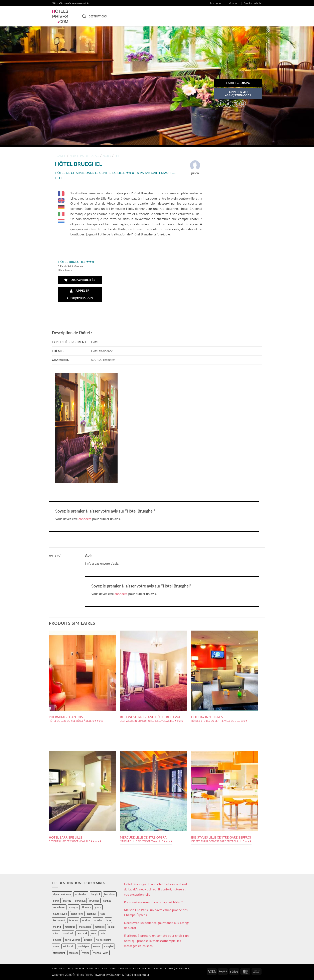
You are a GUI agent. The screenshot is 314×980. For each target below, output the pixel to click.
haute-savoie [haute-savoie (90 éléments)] (60, 914)
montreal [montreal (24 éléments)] (68, 933)
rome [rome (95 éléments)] (56, 946)
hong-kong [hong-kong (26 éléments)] (77, 914)
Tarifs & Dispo (238, 83)
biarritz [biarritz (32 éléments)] (67, 901)
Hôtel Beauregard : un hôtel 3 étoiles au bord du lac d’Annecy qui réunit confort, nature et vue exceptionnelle (155, 889)
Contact (93, 968)
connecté (85, 519)
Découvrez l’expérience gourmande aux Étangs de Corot (157, 925)
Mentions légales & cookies (130, 968)
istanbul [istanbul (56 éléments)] (92, 914)
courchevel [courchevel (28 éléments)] (59, 907)
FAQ (70, 968)
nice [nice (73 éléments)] (94, 933)
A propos (234, 3)
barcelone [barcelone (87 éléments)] (110, 894)
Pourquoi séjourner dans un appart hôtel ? (153, 902)
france (60, 156)
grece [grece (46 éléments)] (98, 907)
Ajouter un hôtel (253, 3)
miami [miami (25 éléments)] (112, 927)
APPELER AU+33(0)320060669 (238, 94)
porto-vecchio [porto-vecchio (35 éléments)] (72, 940)
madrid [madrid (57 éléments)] (57, 927)
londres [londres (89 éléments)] (86, 920)
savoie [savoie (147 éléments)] (96, 946)
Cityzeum (115, 975)
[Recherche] (84, 16)
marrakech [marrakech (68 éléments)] (85, 927)
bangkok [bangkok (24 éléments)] (96, 894)
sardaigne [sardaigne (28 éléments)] (84, 946)
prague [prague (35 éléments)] (88, 940)
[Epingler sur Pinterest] (243, 104)
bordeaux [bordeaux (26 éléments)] (80, 901)
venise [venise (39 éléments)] (86, 953)
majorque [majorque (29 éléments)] (70, 927)
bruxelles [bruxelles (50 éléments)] (94, 901)
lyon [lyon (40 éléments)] (108, 920)
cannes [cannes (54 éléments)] (107, 901)
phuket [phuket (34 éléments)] (57, 940)
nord (107, 156)
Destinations (98, 16)
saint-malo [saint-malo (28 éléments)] (69, 946)
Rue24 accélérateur (137, 975)
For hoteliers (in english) (172, 968)
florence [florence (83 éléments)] (87, 907)
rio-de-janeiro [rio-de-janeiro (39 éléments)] (103, 940)
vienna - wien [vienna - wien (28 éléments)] (101, 953)
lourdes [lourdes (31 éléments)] (98, 920)
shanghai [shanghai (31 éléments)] (109, 946)
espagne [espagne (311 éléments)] (74, 907)
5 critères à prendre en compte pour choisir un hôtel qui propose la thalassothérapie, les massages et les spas (156, 941)
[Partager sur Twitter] (228, 104)
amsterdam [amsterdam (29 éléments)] (81, 894)
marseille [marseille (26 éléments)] (100, 927)
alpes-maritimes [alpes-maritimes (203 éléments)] (62, 894)
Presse (80, 968)
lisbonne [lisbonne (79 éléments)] (73, 920)
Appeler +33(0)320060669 (80, 294)
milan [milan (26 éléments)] (56, 933)
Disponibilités (80, 280)
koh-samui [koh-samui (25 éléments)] (59, 920)
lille (118, 156)
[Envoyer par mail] (235, 104)
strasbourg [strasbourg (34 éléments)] (59, 953)
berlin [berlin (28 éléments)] (56, 901)
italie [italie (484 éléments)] (102, 914)
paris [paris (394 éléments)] (102, 933)
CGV (105, 968)
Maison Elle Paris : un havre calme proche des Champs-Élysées (156, 912)
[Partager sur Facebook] (221, 104)
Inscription (218, 3)
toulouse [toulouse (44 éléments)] (74, 953)
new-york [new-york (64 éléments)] (82, 933)
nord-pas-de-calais (84, 156)
